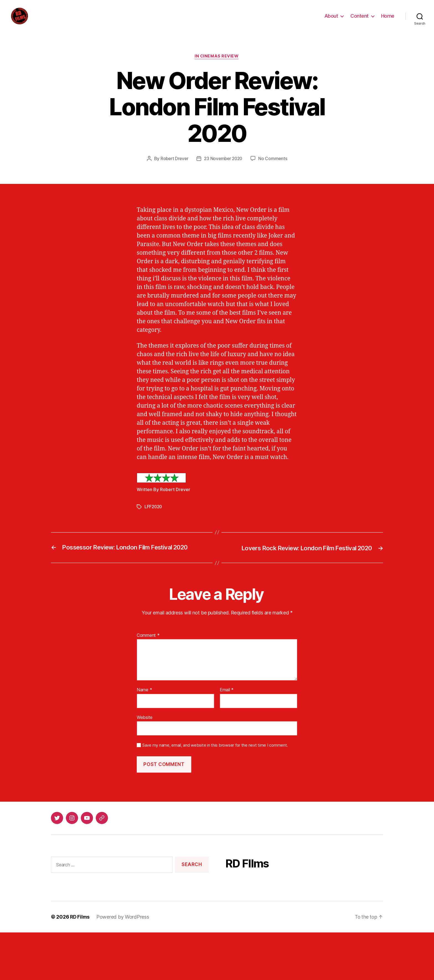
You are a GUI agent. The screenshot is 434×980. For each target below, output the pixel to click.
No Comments (274, 167)
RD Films (80, 925)
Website (145, 726)
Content (360, 20)
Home (388, 20)
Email (227, 698)
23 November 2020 (224, 167)
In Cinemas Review (217, 65)
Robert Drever (173, 167)
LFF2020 (154, 515)
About (331, 20)
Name (144, 698)
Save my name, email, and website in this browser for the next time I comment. (215, 754)
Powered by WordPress (124, 925)
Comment (148, 644)
